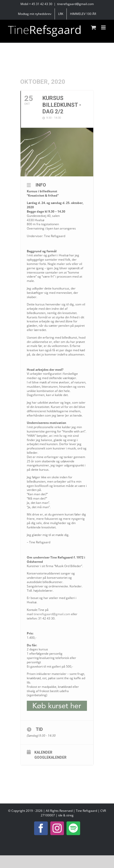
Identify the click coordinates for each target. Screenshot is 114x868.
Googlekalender (50, 757)
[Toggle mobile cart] (94, 27)
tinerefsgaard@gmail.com (75, 4)
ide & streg (66, 815)
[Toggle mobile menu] (104, 27)
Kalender (43, 752)
